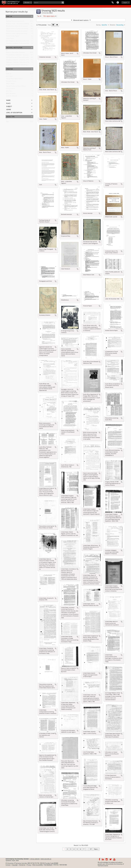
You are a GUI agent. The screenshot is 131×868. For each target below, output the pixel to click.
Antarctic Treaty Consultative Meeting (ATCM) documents (23, 24)
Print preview (41, 25)
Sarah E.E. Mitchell (12, 96)
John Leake (9, 77)
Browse (27, 2)
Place (8, 103)
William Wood (10, 84)
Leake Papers (10, 39)
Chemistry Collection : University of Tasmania (20, 63)
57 (91, 849)
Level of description (14, 112)
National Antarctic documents (15, 22)
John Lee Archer (11, 94)
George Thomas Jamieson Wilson (16, 86)
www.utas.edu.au (46, 859)
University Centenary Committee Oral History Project (22, 44)
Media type (10, 116)
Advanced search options (81, 20)
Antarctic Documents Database (15, 53)
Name (8, 100)
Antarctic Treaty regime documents (17, 34)
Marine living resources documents (17, 31)
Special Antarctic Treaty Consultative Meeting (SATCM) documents (26, 29)
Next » (96, 849)
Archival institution (14, 47)
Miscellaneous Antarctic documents (17, 27)
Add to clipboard (56, 57)
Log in (125, 2)
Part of (9, 16)
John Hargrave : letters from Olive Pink (18, 41)
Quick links (118, 3)
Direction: (113, 25)
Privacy (29, 865)
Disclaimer (22, 865)
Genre (9, 109)
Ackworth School (11, 82)
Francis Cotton (10, 89)
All (7, 19)
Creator (9, 69)
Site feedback (48, 865)
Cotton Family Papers (13, 36)
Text (7, 122)
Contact (8, 865)
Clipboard (113, 3)
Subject (9, 106)
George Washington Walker (14, 79)
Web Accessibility (38, 865)
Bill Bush (9, 74)
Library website (35, 859)
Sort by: (99, 25)
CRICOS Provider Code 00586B (49, 863)
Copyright (15, 865)
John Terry (9, 91)
